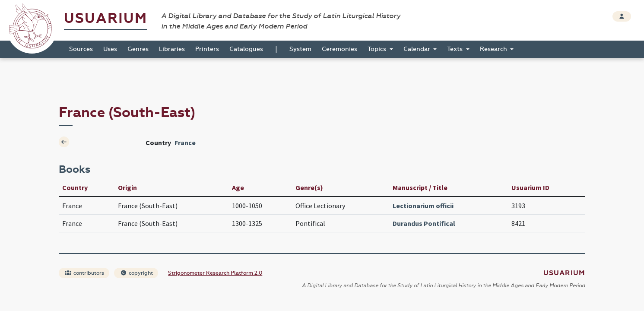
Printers (207, 49)
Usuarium (106, 18)
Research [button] (494, 49)
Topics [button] (378, 49)
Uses (110, 49)
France (185, 143)
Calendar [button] (418, 49)
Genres (138, 49)
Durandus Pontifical (424, 223)
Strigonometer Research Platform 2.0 (215, 273)
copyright (136, 273)
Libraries (172, 49)
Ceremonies (339, 49)
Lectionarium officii (423, 206)
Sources (81, 49)
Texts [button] (456, 49)
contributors (84, 273)
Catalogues (246, 49)
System (300, 49)
